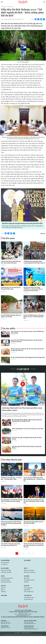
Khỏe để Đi (27, 597)
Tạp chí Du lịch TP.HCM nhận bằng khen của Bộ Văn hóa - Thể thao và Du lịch (27, 345)
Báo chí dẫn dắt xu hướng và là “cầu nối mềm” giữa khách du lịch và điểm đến (34, 506)
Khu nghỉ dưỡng (5, 587)
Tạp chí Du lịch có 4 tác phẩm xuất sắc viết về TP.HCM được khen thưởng (26, 337)
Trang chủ (4, 7)
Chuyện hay (28, 603)
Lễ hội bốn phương (6, 579)
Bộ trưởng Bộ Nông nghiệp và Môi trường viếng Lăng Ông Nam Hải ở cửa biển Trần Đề (27, 425)
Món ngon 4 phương (30, 579)
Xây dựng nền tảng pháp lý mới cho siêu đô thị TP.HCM (34, 528)
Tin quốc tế (4, 571)
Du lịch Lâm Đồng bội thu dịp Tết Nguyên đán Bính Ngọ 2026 (27, 363)
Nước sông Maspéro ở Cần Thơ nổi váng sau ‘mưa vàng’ (27, 434)
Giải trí (3, 593)
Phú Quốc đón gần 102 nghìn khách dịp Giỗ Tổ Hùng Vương (27, 443)
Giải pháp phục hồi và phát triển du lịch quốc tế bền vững (11, 292)
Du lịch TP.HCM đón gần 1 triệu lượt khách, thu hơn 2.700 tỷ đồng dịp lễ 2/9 (34, 321)
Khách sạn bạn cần (6, 589)
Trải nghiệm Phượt (29, 587)
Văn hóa (3, 595)
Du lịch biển (5, 575)
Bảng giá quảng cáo (26, 641)
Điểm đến (27, 585)
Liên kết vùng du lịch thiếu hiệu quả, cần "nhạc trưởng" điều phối (11, 264)
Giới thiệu (17, 641)
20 (29, 559)
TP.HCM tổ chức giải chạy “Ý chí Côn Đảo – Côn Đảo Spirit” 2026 (11, 483)
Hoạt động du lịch (29, 605)
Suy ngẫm (27, 566)
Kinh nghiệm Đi (28, 595)
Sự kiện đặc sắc (29, 607)
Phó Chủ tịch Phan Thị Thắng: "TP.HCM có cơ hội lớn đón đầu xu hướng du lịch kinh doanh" (33, 293)
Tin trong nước (5, 569)
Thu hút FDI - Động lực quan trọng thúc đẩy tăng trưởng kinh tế (11, 550)
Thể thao (4, 599)
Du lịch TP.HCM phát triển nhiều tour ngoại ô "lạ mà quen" (11, 320)
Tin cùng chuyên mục (12, 464)
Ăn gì (26, 575)
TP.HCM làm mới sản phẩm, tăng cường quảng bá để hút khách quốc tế (34, 265)
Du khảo (27, 583)
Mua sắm (4, 603)
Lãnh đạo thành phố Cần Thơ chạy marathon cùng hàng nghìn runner (21, 414)
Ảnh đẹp (26, 589)
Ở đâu (3, 583)
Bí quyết (27, 593)
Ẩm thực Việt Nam (29, 577)
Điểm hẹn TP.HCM (6, 577)
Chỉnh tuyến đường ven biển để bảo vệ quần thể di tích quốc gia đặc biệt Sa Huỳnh (11, 529)
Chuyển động (11, 7)
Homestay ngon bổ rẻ (7, 585)
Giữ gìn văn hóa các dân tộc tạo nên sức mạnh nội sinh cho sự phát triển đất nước (28, 354)
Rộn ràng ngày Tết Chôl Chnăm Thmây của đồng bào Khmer (27, 452)
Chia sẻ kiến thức (29, 599)
